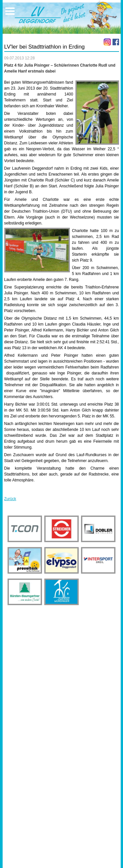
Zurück (10, 499)
